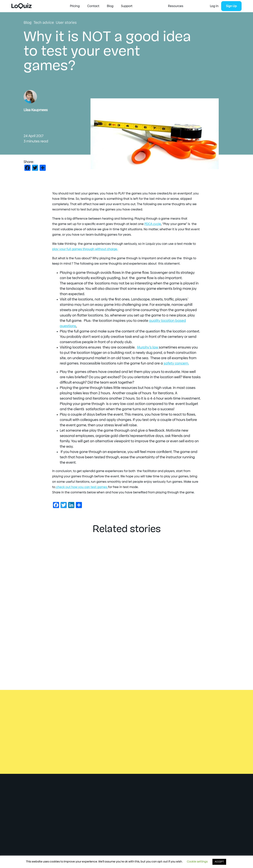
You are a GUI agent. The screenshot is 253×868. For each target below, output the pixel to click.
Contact (144, 6)
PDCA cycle (153, 224)
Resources (106, 6)
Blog (161, 6)
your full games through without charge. (85, 249)
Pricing (126, 6)
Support (178, 6)
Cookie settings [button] (197, 862)
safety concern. (176, 364)
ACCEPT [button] (219, 862)
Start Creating (80, 6)
